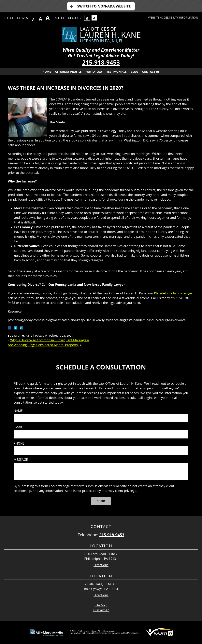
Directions (101, 565)
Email (18, 427)
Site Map (101, 605)
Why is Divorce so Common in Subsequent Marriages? (50, 340)
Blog (134, 72)
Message (21, 460)
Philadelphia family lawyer (173, 293)
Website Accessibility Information (173, 17)
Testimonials (117, 72)
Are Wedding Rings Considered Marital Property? (44, 345)
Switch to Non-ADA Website (104, 6)
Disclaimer (101, 610)
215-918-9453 (101, 62)
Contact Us (151, 72)
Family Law (94, 72)
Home (47, 72)
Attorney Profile (68, 72)
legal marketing (100, 633)
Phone (19, 443)
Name (18, 411)
